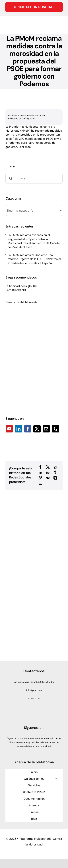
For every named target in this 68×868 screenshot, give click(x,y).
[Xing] (55, 478)
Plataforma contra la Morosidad (29, 115)
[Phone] (55, 429)
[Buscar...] (34, 178)
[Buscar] (11, 178)
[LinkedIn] (18, 429)
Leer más (25, 147)
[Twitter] (37, 429)
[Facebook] (28, 429)
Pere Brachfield (16, 290)
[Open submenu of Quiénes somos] (56, 779)
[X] (48, 467)
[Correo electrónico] (40, 483)
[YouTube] (9, 429)
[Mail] (46, 429)
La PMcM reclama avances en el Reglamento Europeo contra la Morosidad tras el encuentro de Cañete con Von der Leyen (34, 241)
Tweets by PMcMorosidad (22, 302)
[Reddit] (55, 467)
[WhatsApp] (48, 472)
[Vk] (48, 478)
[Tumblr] (55, 472)
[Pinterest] (40, 478)
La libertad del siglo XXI (21, 286)
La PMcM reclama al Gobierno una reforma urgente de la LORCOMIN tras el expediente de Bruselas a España (34, 259)
